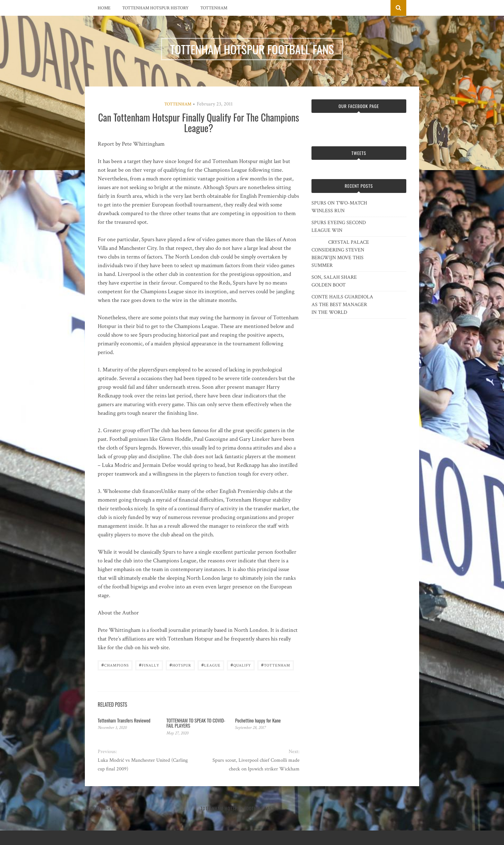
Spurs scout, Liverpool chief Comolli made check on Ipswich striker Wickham (256, 765)
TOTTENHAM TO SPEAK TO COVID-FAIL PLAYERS (196, 723)
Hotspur (180, 665)
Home (104, 8)
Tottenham (214, 8)
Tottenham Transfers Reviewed (124, 720)
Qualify (241, 665)
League (211, 665)
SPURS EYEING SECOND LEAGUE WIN (339, 227)
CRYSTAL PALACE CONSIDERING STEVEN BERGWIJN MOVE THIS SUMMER (340, 254)
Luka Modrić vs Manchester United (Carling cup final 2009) (143, 765)
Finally (149, 665)
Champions (115, 665)
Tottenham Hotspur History (155, 8)
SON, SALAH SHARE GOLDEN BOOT (334, 281)
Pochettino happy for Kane (258, 720)
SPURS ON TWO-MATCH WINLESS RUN (339, 207)
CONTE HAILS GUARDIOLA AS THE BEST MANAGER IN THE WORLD (342, 305)
